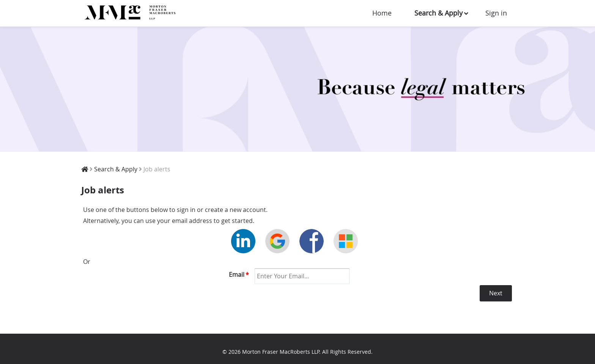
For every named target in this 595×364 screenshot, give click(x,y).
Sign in (496, 13)
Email (239, 275)
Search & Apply (438, 13)
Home (382, 13)
